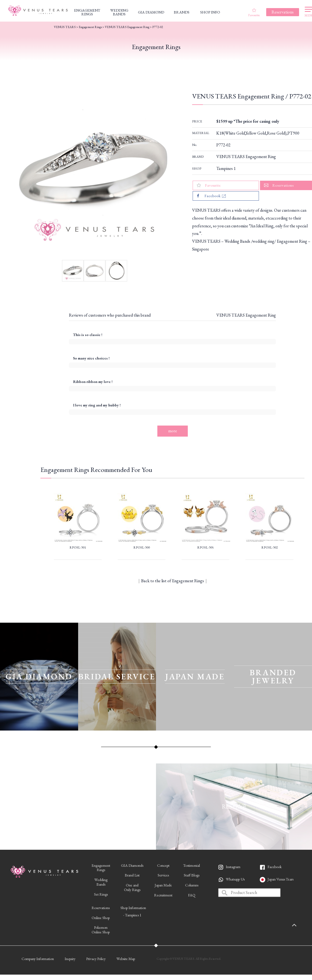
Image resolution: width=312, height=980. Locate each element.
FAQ (192, 895)
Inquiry (70, 959)
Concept (163, 865)
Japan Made (163, 885)
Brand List (132, 875)
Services (163, 875)
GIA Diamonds (132, 865)
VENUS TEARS (65, 27)
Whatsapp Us (235, 879)
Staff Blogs (192, 875)
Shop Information (133, 908)
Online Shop (101, 918)
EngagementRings (101, 868)
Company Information (38, 959)
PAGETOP (300, 926)
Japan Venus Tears (280, 879)
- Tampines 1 (132, 915)
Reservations (101, 908)
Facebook (275, 867)
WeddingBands (101, 882)
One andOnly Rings (132, 887)
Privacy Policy (96, 959)
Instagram (233, 867)
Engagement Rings (90, 27)
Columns (192, 885)
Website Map (126, 959)
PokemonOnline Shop (101, 930)
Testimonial (192, 865)
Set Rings (101, 894)
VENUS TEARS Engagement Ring (246, 157)
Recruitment (163, 895)
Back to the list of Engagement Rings (173, 581)
